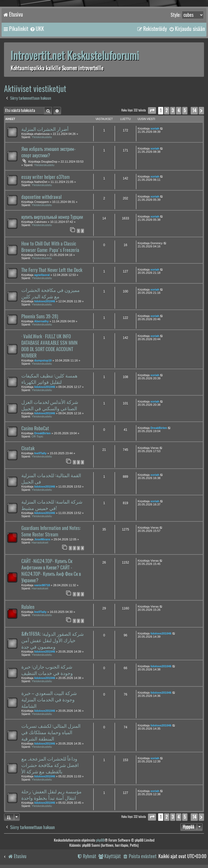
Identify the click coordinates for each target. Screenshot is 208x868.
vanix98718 (42, 585)
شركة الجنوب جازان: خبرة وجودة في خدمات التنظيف (47, 670)
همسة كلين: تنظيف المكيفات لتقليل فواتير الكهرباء (49, 379)
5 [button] (185, 110)
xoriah (155, 128)
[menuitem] (37, 29)
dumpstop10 (43, 360)
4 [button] (179, 110)
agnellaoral (42, 275)
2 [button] (167, 110)
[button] (152, 110)
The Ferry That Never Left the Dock (52, 270)
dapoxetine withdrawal (41, 197)
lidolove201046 (45, 301)
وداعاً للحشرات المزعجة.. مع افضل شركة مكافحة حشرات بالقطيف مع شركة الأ (50, 765)
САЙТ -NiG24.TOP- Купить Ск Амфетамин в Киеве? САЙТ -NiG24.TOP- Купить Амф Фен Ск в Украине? (51, 571)
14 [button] (194, 110)
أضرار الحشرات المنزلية (45, 129)
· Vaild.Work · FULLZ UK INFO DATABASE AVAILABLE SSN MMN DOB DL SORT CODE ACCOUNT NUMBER (49, 346)
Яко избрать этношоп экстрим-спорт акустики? (49, 152)
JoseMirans (42, 539)
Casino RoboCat (35, 428)
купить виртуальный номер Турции (52, 217)
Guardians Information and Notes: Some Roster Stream (51, 531)
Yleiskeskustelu (42, 137)
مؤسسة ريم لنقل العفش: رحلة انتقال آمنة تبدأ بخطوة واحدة (51, 795)
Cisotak (28, 448)
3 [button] (173, 110)
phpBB (100, 840)
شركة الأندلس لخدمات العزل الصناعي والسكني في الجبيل (50, 405)
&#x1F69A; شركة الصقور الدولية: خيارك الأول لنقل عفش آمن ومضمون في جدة (53, 640)
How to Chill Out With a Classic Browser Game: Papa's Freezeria (50, 247)
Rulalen (28, 607)
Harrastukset (40, 542)
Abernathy (41, 321)
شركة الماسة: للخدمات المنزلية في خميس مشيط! (52, 505)
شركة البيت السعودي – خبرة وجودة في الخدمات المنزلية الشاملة (49, 700)
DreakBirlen (42, 433)
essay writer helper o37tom (45, 177)
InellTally (40, 453)
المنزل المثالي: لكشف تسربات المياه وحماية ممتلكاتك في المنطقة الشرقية (51, 732)
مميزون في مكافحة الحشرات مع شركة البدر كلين (51, 293)
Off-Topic (38, 436)
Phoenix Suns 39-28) (40, 316)
